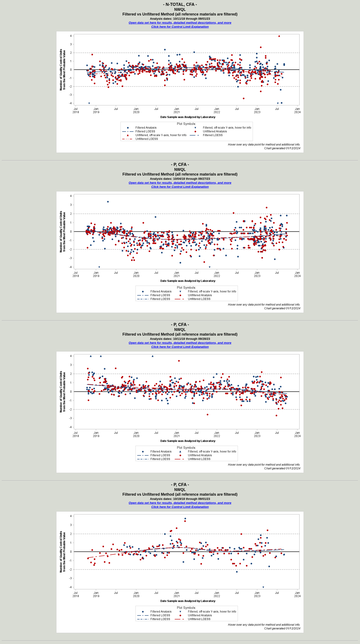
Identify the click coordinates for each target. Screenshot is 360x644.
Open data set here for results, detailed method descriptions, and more (180, 23)
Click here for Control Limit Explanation (180, 27)
